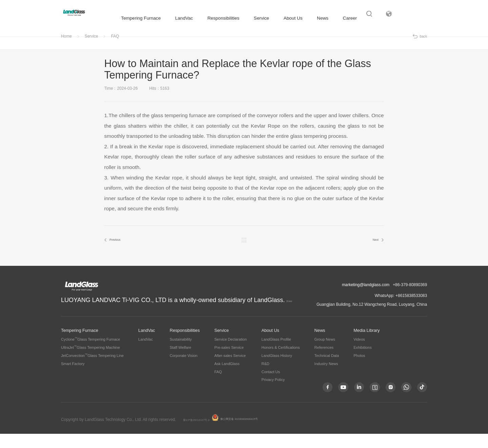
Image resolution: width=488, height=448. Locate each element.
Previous (121, 253)
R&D (265, 378)
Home (66, 49)
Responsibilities (218, 18)
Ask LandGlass (227, 378)
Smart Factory (73, 378)
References (324, 362)
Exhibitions (362, 362)
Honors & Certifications (280, 362)
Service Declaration (230, 354)
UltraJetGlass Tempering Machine (90, 362)
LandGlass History (277, 370)
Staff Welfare (180, 362)
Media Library (367, 345)
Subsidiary (416, 18)
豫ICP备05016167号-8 (203, 434)
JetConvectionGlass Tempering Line (92, 370)
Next (371, 253)
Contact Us (271, 386)
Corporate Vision (184, 370)
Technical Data (327, 370)
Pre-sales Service (229, 362)
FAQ (115, 49)
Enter (216, 312)
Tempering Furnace (136, 18)
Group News (325, 354)
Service (256, 18)
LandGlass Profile (276, 354)
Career (345, 18)
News (318, 18)
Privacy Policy (273, 394)
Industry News (326, 378)
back (423, 49)
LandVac (179, 18)
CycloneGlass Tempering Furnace (90, 354)
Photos (359, 370)
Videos (359, 354)
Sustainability (181, 354)
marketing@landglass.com (366, 299)
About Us (288, 18)
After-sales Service (230, 370)
